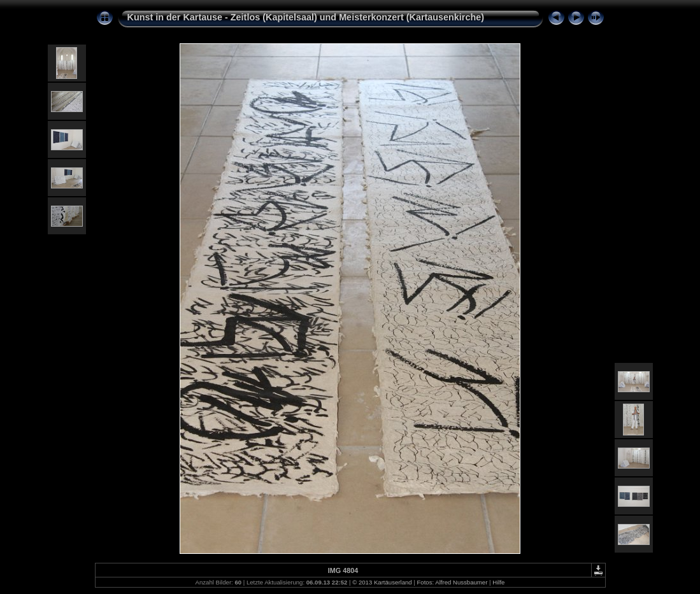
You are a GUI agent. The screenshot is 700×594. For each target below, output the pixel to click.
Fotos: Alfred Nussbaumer (452, 582)
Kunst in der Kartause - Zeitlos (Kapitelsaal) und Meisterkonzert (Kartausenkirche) (306, 17)
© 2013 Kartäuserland (382, 582)
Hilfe (498, 582)
